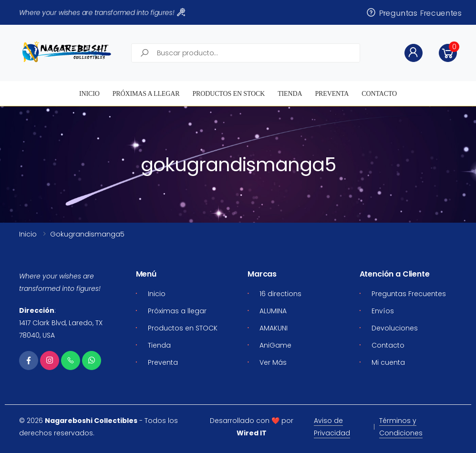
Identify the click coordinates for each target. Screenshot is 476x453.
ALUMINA (273, 311)
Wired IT (252, 433)
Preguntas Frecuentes (414, 13)
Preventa (332, 94)
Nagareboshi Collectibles (91, 421)
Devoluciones (395, 328)
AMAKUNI (274, 328)
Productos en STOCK (228, 94)
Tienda (290, 94)
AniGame (275, 345)
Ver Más (273, 362)
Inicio (89, 94)
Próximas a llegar (146, 94)
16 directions (280, 294)
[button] (448, 53)
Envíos (383, 311)
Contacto (379, 94)
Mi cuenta (388, 362)
